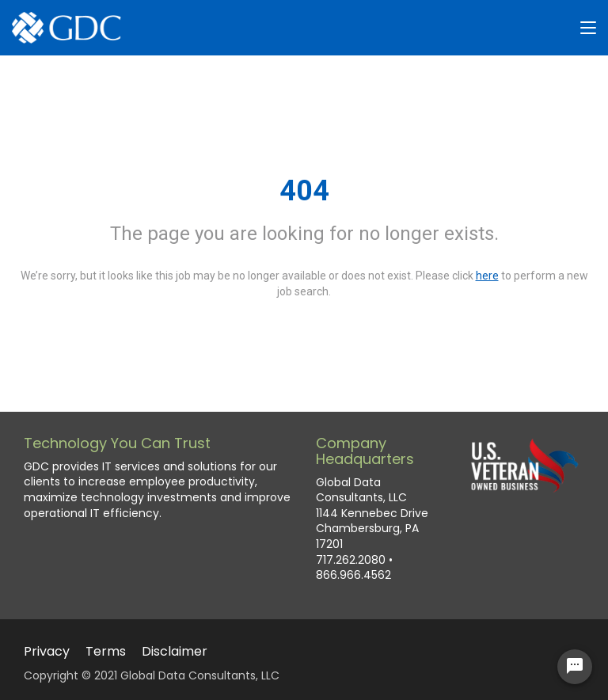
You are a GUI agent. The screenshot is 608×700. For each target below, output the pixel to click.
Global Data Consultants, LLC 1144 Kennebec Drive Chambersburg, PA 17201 (372, 514)
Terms (106, 651)
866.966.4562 (353, 575)
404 (304, 191)
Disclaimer (175, 651)
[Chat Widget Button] (575, 667)
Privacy (47, 651)
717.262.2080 (351, 560)
